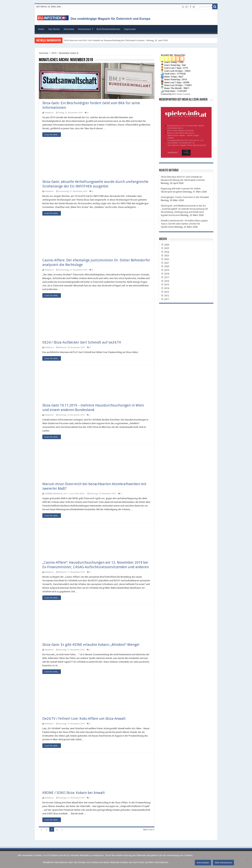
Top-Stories (54, 29)
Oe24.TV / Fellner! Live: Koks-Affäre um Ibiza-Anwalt (84, 719)
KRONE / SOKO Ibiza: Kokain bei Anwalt (74, 793)
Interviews (69, 29)
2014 (165, 288)
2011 (165, 299)
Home (41, 29)
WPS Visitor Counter (181, 94)
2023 (165, 256)
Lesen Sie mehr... (52, 135)
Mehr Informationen (223, 863)
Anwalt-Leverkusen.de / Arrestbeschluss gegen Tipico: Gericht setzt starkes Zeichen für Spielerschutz (184, 224)
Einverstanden (203, 863)
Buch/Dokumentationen (108, 29)
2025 (165, 248)
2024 (165, 252)
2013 (165, 292)
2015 (165, 285)
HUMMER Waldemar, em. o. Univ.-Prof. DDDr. (65, 494)
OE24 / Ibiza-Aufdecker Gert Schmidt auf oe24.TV (82, 342)
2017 (165, 277)
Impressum (130, 29)
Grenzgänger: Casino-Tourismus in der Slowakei (185, 197)
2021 (165, 263)
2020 (165, 266)
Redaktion (49, 113)
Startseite (44, 53)
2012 (165, 296)
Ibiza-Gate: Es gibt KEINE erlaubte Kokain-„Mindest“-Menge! (91, 645)
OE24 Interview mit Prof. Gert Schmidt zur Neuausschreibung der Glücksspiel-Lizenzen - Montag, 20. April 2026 (116, 40)
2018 (165, 274)
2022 (165, 259)
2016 (165, 281)
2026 (165, 245)
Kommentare (85, 29)
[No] (248, 860)
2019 (54, 53)
